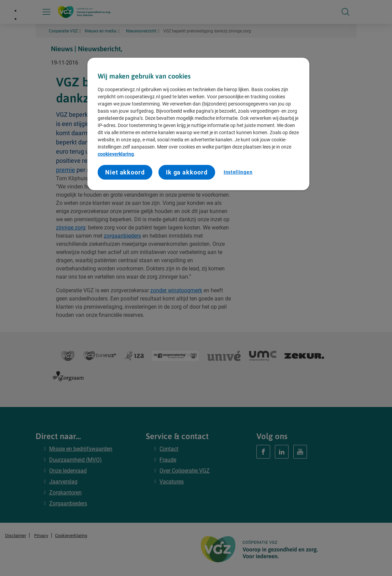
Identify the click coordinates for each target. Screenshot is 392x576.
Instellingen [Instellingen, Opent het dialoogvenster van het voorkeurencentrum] (238, 172)
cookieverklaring (116, 154)
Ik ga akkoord (187, 172)
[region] (198, 124)
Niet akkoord (125, 172)
